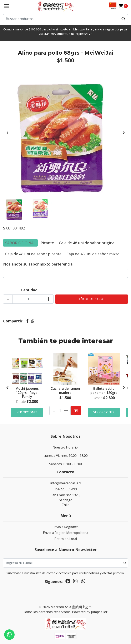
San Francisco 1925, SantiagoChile (65, 500)
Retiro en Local (66, 539)
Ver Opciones (27, 412)
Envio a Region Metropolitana (65, 533)
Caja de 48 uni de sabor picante (33, 254)
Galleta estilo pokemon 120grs (104, 390)
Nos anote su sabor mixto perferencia (38, 264)
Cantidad (29, 290)
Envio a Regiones (65, 527)
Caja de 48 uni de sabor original (87, 243)
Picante (47, 243)
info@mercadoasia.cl (66, 483)
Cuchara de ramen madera (65, 390)
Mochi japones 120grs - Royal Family (27, 392)
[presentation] (7, 133)
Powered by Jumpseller (90, 612)
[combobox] (65, 19)
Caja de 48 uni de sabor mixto (93, 254)
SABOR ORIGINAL (20, 243)
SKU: (7, 228)
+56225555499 (66, 489)
